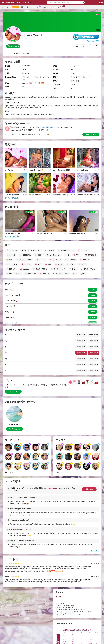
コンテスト (45, 7)
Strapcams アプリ (57, 7)
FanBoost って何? (93, 41)
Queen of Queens (47, 127)
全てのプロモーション (34, 7)
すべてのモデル (6, 7)
